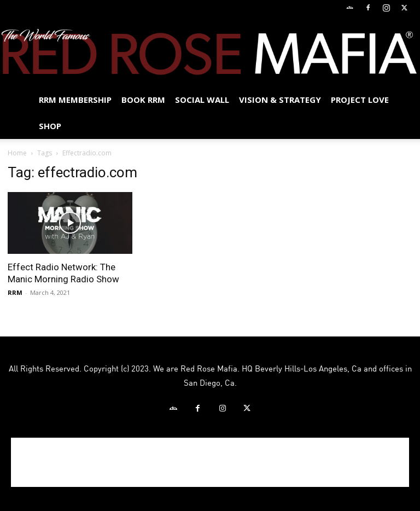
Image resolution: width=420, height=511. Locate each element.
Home (17, 153)
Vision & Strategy (280, 100)
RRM (15, 292)
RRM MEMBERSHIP (75, 100)
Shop (50, 126)
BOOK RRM (143, 100)
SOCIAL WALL (202, 100)
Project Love (360, 100)
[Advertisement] (210, 462)
